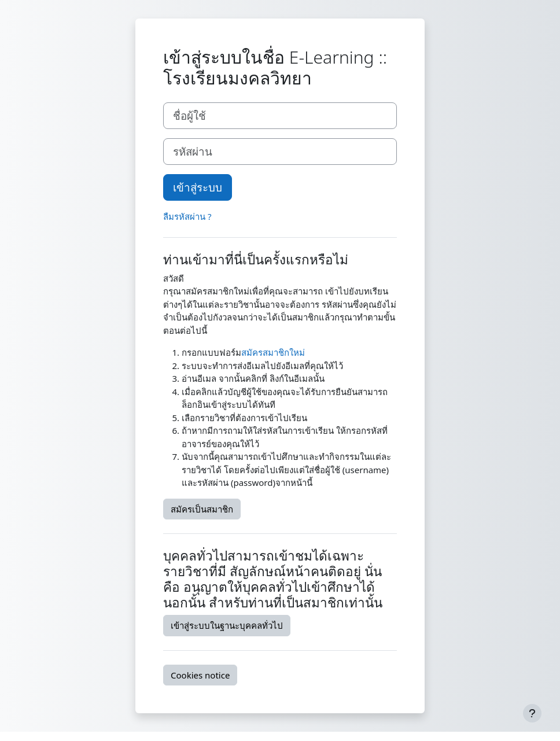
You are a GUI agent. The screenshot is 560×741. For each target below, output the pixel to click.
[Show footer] (532, 713)
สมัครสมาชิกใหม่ (273, 352)
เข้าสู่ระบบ (198, 187)
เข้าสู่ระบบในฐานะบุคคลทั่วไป (227, 625)
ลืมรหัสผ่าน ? (187, 216)
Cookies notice (200, 675)
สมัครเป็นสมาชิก (202, 509)
